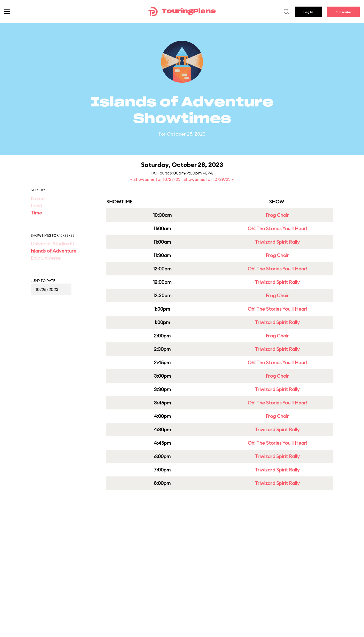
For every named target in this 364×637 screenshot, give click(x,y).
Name (38, 199)
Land (36, 206)
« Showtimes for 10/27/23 (156, 179)
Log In (308, 12)
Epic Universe (46, 258)
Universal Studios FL (53, 244)
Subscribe (343, 12)
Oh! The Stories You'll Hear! (277, 228)
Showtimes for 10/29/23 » (209, 179)
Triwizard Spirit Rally (277, 242)
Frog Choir (277, 215)
